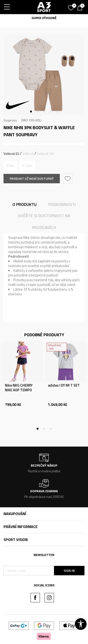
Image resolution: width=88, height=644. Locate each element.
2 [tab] (38, 112)
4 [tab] (51, 112)
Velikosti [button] (28, 154)
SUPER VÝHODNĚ (44, 18)
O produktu (25, 204)
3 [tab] (44, 112)
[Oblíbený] (72, 6)
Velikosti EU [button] (11, 154)
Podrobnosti (62, 204)
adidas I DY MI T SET (64, 385)
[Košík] (81, 8)
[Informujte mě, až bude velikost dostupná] (10, 166)
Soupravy (10, 120)
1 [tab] (31, 112)
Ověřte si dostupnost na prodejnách (44, 222)
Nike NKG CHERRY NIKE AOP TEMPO (19, 388)
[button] (68, 179)
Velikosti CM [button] (45, 154)
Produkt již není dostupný (32, 178)
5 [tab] (57, 112)
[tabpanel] (44, 75)
